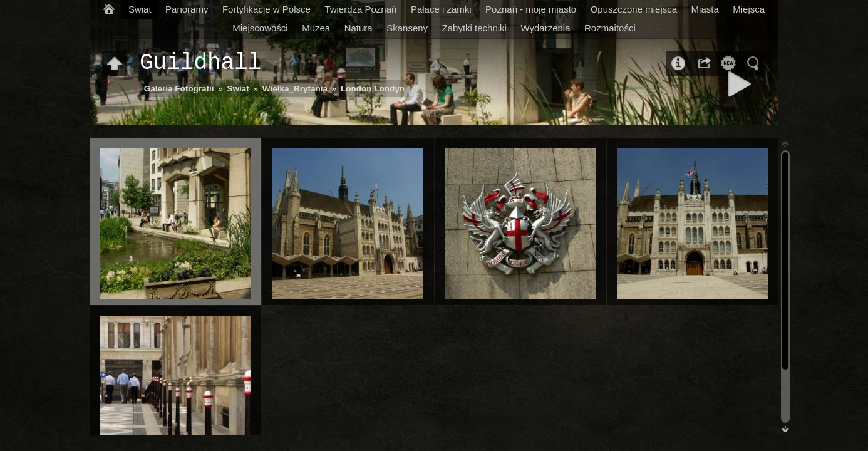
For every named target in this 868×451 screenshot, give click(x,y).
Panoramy (187, 9)
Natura (359, 28)
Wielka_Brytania (295, 89)
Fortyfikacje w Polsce (266, 9)
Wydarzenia (545, 28)
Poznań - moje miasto (531, 9)
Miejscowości (260, 28)
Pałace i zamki (441, 9)
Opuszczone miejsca (634, 9)
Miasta (705, 9)
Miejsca (749, 9)
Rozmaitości (610, 28)
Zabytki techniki (474, 28)
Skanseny (407, 28)
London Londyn (373, 89)
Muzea (316, 28)
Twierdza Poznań (360, 9)
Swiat (140, 9)
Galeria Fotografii (179, 89)
